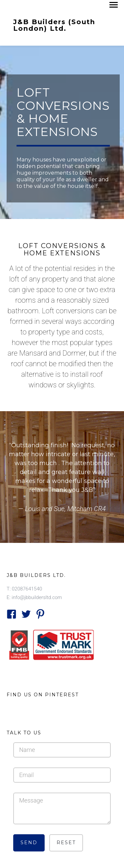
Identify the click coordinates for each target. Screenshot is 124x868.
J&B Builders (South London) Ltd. (54, 25)
